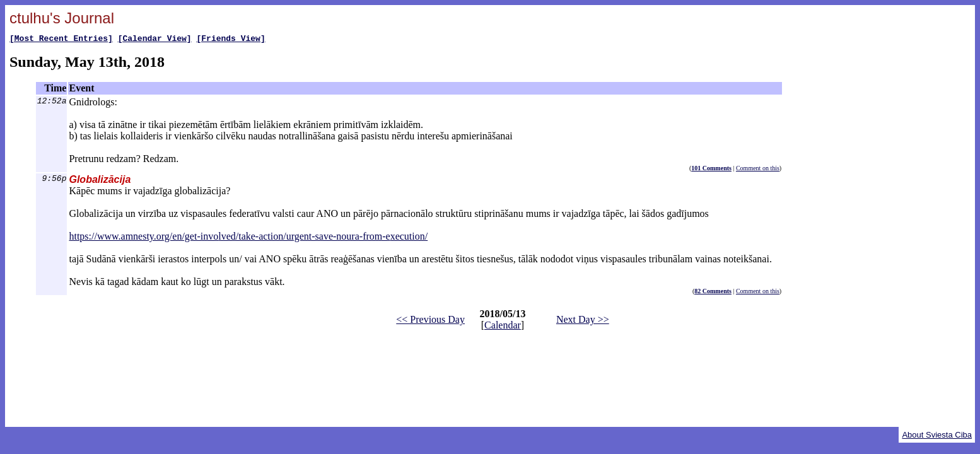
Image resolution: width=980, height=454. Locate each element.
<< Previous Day (430, 321)
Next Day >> (583, 321)
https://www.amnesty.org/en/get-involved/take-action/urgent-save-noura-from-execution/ (248, 238)
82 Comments (713, 293)
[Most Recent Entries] (61, 40)
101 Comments (711, 170)
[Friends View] (230, 40)
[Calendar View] (155, 40)
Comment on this (758, 170)
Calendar (503, 327)
